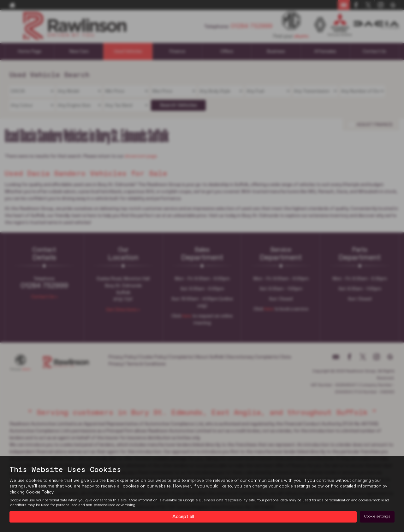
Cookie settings (377, 517)
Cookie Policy (40, 492)
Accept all (183, 517)
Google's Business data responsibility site (219, 500)
